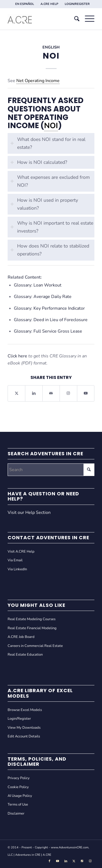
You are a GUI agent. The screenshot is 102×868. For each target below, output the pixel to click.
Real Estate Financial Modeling (32, 628)
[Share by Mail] (51, 393)
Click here (17, 356)
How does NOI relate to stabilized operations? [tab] (50, 250)
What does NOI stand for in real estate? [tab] (48, 143)
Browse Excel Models (25, 710)
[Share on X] (16, 393)
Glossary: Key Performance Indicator (49, 308)
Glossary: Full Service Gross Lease (48, 331)
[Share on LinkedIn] (34, 393)
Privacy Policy (19, 778)
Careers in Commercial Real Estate (35, 646)
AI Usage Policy (20, 796)
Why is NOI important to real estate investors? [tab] (52, 227)
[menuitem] (25, 4)
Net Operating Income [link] (38, 81)
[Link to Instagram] (68, 393)
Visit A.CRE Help (21, 551)
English (51, 47)
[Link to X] (74, 861)
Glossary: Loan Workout (38, 285)
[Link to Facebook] (50, 861)
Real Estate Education (25, 655)
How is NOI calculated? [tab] (39, 162)
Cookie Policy (18, 787)
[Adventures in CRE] (42, 19)
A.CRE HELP (49, 4)
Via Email (15, 560)
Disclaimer (16, 813)
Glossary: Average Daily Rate (43, 297)
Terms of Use (18, 804)
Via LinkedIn (17, 569)
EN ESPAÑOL (25, 4)
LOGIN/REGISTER (77, 4)
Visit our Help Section (29, 513)
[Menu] (87, 19)
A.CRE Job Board (21, 637)
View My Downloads (24, 728)
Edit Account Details (24, 736)
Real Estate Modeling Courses (32, 619)
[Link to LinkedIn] (66, 861)
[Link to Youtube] (86, 393)
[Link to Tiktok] (82, 861)
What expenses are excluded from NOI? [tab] (50, 181)
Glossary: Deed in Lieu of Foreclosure (51, 320)
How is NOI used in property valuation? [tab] (44, 204)
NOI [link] (51, 126)
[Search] (74, 19)
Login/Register (19, 719)
